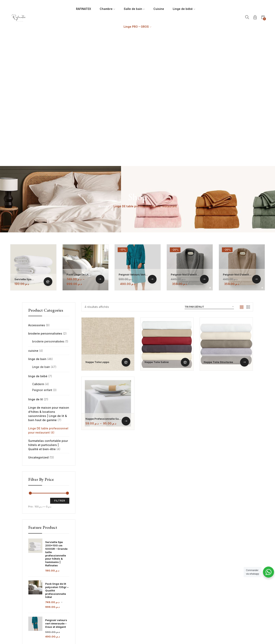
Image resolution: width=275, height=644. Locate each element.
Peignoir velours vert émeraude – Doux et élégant (56, 493)
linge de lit (36, 269)
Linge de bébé (184, 9)
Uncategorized (38, 327)
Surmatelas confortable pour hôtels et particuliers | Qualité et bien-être (48, 314)
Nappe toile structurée (218, 232)
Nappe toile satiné (157, 232)
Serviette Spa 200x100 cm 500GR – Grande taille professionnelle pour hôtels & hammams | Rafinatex (56, 423)
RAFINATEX (84, 9)
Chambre (107, 9)
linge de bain (37, 229)
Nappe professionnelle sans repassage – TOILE (104, 290)
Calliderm (38, 254)
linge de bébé (38, 246)
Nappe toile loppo (97, 232)
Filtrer (60, 370)
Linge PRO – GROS (137, 27)
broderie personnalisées (45, 203)
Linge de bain (41, 236)
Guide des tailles (198, 578)
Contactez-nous (198, 592)
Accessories (37, 195)
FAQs (191, 571)
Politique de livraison (201, 585)
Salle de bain (134, 9)
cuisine (33, 220)
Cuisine (159, 9)
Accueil (104, 76)
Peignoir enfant (42, 260)
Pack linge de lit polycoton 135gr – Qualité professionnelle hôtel (57, 460)
